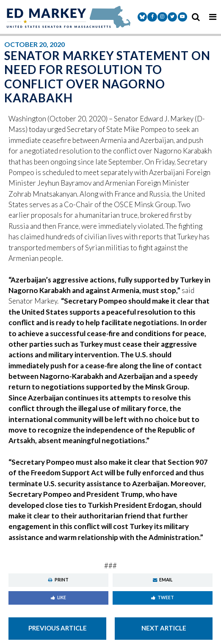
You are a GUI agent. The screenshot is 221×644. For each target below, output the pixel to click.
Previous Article (58, 628)
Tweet (163, 597)
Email (163, 580)
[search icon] (196, 17)
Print (58, 580)
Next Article (164, 628)
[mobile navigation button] (213, 17)
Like (58, 597)
